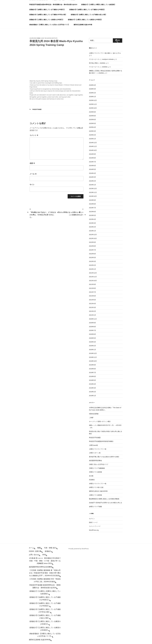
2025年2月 (92, 135)
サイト (32, 185)
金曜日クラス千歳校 (95, 507)
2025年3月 (92, 131)
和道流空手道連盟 (37, 109)
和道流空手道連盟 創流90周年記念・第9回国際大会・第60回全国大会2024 (53, 5)
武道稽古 (92, 480)
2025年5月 (92, 123)
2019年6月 (92, 376)
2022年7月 (92, 250)
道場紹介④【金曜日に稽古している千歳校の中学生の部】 (48, 15)
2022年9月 (92, 242)
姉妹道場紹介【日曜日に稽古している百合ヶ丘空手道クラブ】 (49, 25)
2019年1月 (92, 396)
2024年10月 (93, 150)
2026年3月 (92, 89)
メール (33, 174)
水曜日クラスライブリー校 (98, 484)
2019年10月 (93, 361)
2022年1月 (92, 269)
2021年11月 (93, 277)
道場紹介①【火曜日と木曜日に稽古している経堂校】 (98, 5)
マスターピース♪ (94, 59)
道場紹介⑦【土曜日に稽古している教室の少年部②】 (85, 20)
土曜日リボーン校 (95, 453)
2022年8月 (92, 246)
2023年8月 (92, 204)
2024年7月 (92, 162)
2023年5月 (92, 215)
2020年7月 (92, 330)
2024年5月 (92, 169)
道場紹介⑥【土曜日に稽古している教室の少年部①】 (47, 20)
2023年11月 (93, 192)
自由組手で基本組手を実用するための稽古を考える (106, 503)
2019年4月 (92, 384)
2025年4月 (92, 127)
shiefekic (103, 63)
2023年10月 (93, 196)
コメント (34, 135)
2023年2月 (92, 227)
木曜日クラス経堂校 (95, 472)
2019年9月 (92, 365)
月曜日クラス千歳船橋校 (97, 468)
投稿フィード (93, 522)
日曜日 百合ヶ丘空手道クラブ (99, 464)
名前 (32, 163)
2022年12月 (93, 235)
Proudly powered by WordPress (79, 549)
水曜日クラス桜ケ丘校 (96, 487)
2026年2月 (92, 93)
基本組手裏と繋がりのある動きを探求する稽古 (104, 457)
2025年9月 (92, 112)
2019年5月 (92, 380)
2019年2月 (92, 392)
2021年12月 (93, 273)
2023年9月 (92, 200)
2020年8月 (92, 327)
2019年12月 (93, 353)
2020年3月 (92, 342)
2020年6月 (92, 334)
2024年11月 (93, 146)
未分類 (91, 476)
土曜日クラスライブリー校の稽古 (100, 53)
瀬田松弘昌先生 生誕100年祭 (98, 491)
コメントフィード (95, 526)
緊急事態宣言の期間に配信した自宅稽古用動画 (104, 499)
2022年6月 (92, 254)
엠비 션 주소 (117, 53)
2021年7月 (92, 292)
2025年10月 (93, 108)
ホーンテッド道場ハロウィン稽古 (100, 421)
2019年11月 (93, 357)
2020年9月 (92, 323)
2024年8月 (92, 158)
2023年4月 (92, 219)
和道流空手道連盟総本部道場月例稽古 (101, 441)
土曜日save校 (93, 445)
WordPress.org (94, 530)
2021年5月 (92, 300)
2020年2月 (92, 346)
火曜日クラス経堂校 (95, 495)
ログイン (92, 519)
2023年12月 (93, 189)
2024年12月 (93, 143)
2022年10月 (93, 238)
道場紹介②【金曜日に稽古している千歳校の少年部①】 (47, 10)
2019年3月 (92, 388)
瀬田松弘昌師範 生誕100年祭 (83, 25)
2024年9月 (92, 154)
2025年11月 (93, 104)
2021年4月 (92, 304)
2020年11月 (93, 319)
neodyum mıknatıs (108, 59)
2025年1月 (92, 139)
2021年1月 (92, 315)
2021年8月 (92, 288)
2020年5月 (92, 338)
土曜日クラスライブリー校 (98, 449)
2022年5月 (92, 258)
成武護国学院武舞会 (95, 460)
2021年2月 (92, 311)
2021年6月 (92, 296)
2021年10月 (93, 281)
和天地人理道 (93, 63)
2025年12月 (93, 100)
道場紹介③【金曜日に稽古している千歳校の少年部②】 (87, 10)
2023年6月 (92, 212)
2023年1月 (92, 231)
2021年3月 (92, 307)
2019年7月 (92, 373)
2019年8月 (92, 369)
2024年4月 (92, 173)
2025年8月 (92, 116)
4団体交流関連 (94, 414)
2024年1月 (92, 185)
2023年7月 (92, 208)
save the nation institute (49, 38)
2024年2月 (92, 181)
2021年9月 (92, 284)
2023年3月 (92, 223)
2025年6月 (92, 120)
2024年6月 (92, 166)
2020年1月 (92, 350)
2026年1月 (92, 97)
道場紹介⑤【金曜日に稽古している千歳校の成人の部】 (89, 15)
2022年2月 (92, 265)
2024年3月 (92, 177)
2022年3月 (92, 261)
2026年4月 (92, 85)
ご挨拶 (91, 418)
